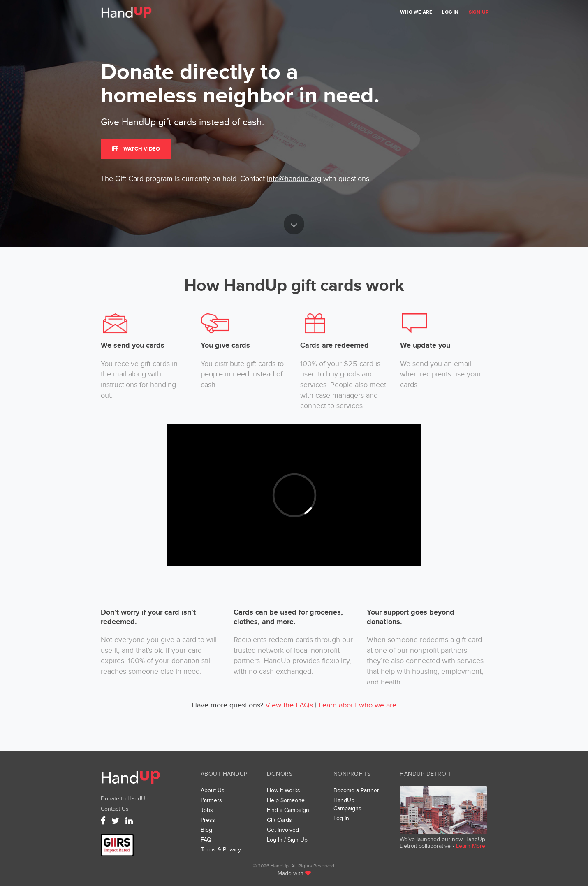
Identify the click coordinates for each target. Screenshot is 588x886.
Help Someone (286, 800)
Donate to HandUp (125, 799)
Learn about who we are (358, 705)
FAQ (206, 840)
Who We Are (416, 12)
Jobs (207, 810)
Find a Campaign (288, 810)
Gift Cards (279, 820)
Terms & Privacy (221, 850)
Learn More (471, 846)
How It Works (284, 790)
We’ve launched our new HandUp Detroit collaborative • (442, 843)
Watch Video (136, 149)
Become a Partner (356, 790)
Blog (206, 830)
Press (208, 820)
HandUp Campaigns (347, 804)
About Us (213, 790)
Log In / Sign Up (287, 840)
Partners (211, 800)
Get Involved (283, 830)
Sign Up (479, 12)
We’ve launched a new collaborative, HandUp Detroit (443, 810)
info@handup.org (294, 179)
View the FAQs (289, 705)
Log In (450, 12)
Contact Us (115, 809)
